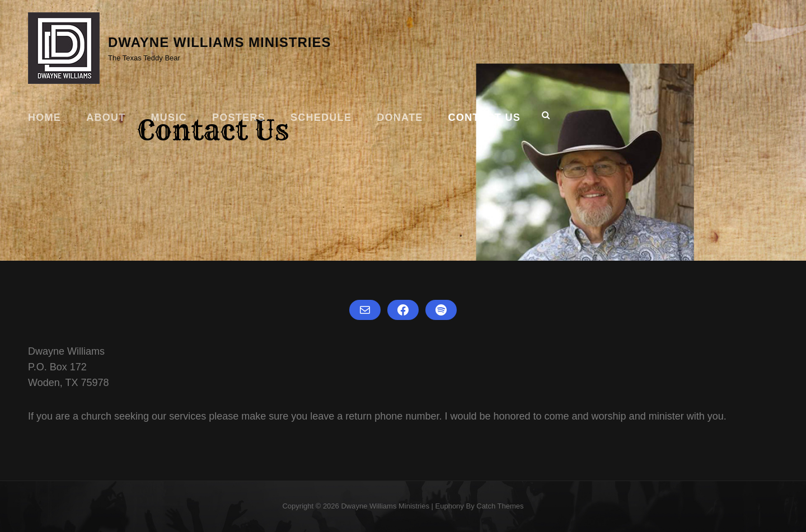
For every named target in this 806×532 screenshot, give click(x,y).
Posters (239, 117)
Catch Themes (500, 506)
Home (44, 117)
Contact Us (484, 117)
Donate (400, 117)
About (106, 117)
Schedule (321, 117)
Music (169, 117)
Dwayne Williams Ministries (219, 42)
